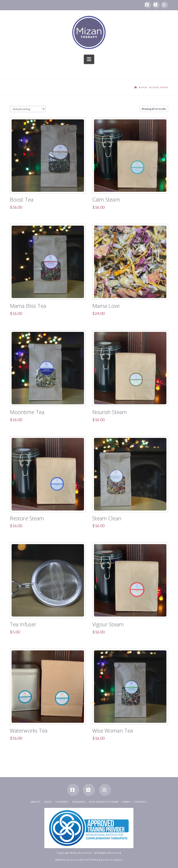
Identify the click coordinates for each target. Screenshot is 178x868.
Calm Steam (106, 200)
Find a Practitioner (104, 802)
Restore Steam (27, 518)
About (36, 802)
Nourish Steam (109, 412)
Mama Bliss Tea (28, 306)
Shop (48, 802)
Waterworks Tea (29, 731)
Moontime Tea (27, 412)
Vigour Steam (108, 624)
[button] (89, 59)
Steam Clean (107, 518)
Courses (62, 802)
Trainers (79, 802)
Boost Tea (22, 200)
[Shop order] (28, 109)
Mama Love (106, 306)
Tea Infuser (23, 624)
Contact (141, 802)
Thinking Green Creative (105, 860)
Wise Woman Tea (113, 731)
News (126, 802)
